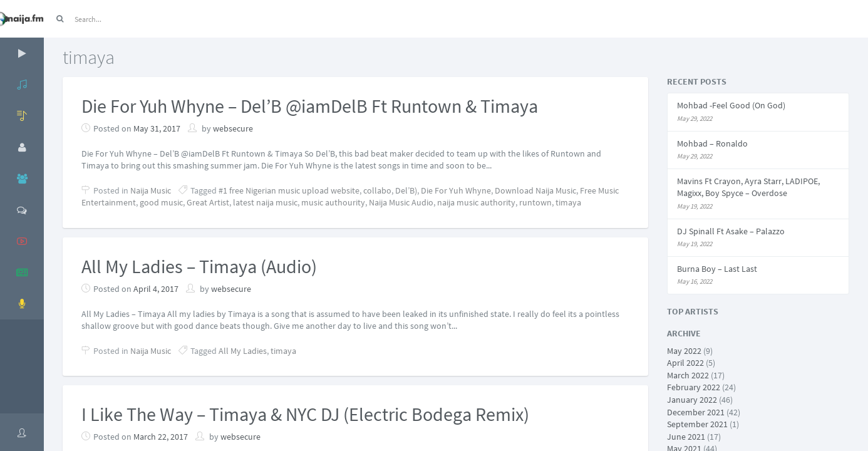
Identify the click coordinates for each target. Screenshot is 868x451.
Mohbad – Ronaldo (712, 143)
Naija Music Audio (401, 202)
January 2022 (692, 400)
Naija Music (151, 190)
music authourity (333, 202)
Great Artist (208, 202)
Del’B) (406, 190)
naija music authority (476, 202)
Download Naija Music (535, 190)
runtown (535, 202)
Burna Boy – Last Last (717, 269)
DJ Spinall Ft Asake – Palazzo (731, 231)
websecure (233, 128)
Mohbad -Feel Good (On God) (731, 105)
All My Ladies (243, 351)
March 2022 (688, 375)
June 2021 (686, 437)
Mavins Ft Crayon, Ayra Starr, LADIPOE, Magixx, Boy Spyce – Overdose (748, 187)
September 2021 (697, 424)
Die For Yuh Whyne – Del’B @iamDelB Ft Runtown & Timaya (310, 106)
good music (161, 202)
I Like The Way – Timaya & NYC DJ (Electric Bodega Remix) (305, 414)
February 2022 (694, 387)
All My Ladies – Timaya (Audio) (199, 266)
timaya (568, 202)
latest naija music (265, 202)
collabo (377, 190)
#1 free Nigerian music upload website (289, 190)
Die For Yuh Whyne (456, 190)
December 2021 (696, 412)
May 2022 (684, 351)
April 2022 (685, 363)
